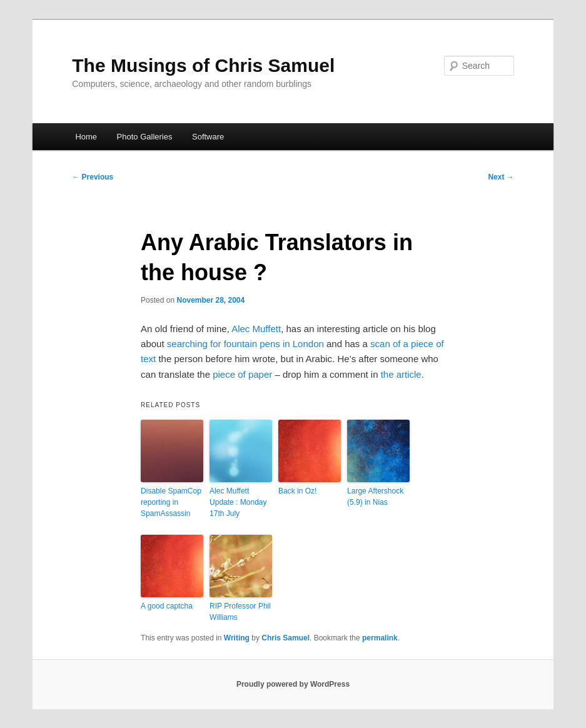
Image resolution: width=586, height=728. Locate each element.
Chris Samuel (285, 638)
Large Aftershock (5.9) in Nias (375, 497)
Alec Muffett (256, 329)
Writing (237, 638)
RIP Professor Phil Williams (240, 612)
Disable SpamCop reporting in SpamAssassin (171, 502)
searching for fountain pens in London (245, 344)
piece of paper (242, 374)
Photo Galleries (145, 137)
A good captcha (167, 606)
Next (501, 177)
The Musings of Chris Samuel (203, 65)
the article (401, 374)
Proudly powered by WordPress (293, 684)
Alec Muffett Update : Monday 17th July (238, 502)
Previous (93, 177)
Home (86, 137)
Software (208, 137)
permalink (380, 638)
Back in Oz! (297, 491)
